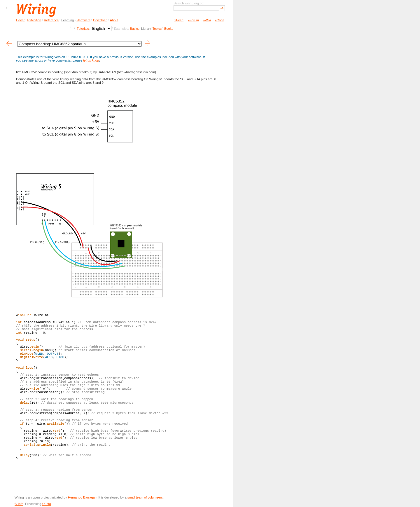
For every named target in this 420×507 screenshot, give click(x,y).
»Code (220, 20)
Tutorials (83, 29)
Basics (134, 29)
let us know (91, 60)
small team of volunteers (145, 497)
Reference (51, 20)
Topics (157, 29)
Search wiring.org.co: (189, 3)
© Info (19, 504)
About (114, 20)
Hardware (83, 20)
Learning (68, 20)
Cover (20, 20)
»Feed (179, 20)
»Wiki (207, 20)
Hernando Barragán (82, 497)
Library (146, 29)
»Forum (193, 20)
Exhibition (34, 20)
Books (169, 29)
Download (100, 20)
